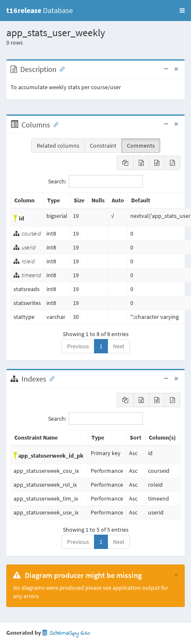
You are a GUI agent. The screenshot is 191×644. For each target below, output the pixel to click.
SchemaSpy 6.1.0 (66, 633)
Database (40, 10)
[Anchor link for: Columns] (54, 124)
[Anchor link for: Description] (60, 69)
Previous (78, 346)
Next (119, 346)
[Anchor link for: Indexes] (50, 378)
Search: (95, 181)
